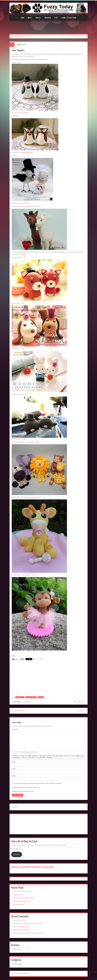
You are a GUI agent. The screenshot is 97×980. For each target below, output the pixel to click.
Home (23, 18)
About (30, 18)
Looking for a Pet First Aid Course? (23, 891)
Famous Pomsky (18, 895)
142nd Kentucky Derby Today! (22, 901)
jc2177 (29, 575)
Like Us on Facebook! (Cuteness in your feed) (32, 867)
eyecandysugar (31, 497)
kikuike (24, 254)
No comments (17, 702)
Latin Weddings (24, 113)
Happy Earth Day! (18, 904)
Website (14, 776)
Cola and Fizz (27, 702)
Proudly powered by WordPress (20, 974)
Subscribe (16, 854)
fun (83, 702)
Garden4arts (27, 207)
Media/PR (48, 18)
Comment (15, 729)
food (79, 702)
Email (14, 769)
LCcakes (37, 442)
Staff (56, 18)
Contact (38, 18)
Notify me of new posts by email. (24, 791)
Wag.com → (82, 711)
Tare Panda (22, 920)
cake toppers (20, 697)
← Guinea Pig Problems (19, 711)
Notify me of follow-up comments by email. (27, 788)
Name (14, 762)
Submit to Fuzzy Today (69, 18)
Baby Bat (28, 930)
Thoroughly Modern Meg (26, 153)
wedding (41, 697)
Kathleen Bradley (18, 930)
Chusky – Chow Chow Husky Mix (33, 923)
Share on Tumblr (38, 659)
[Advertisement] (49, 28)
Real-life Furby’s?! (24, 927)
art (16, 36)
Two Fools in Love (24, 203)
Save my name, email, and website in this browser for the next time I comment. (38, 783)
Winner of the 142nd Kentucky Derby (24, 898)
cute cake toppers (31, 697)
